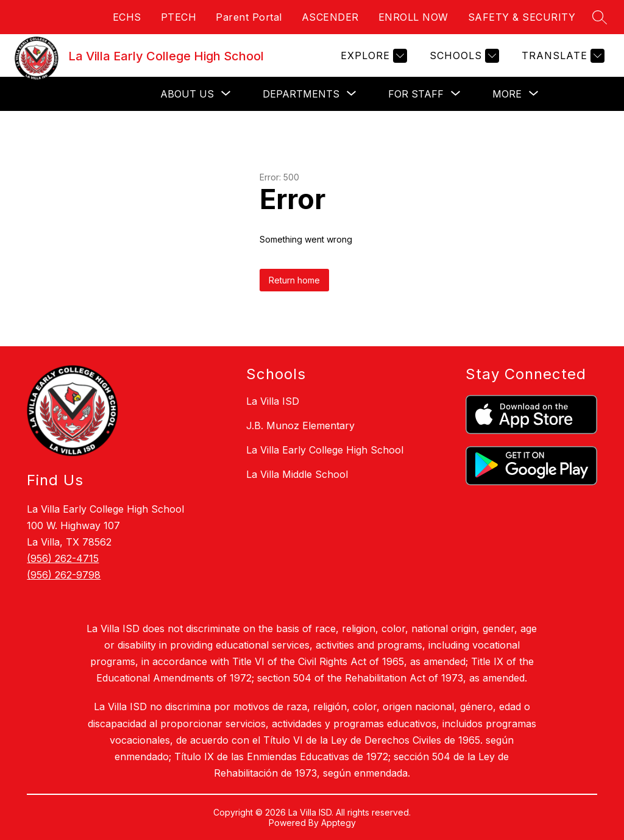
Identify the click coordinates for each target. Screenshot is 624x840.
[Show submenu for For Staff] (416, 94)
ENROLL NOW (413, 17)
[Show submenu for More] (507, 94)
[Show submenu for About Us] (187, 94)
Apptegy (339, 823)
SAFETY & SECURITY (522, 17)
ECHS (127, 17)
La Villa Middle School (297, 474)
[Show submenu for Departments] (301, 94)
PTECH (179, 17)
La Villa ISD (273, 401)
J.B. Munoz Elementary (300, 425)
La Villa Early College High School (325, 450)
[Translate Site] (562, 56)
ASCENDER (330, 17)
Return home (294, 280)
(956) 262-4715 (63, 558)
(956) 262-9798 (64, 575)
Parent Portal (249, 17)
